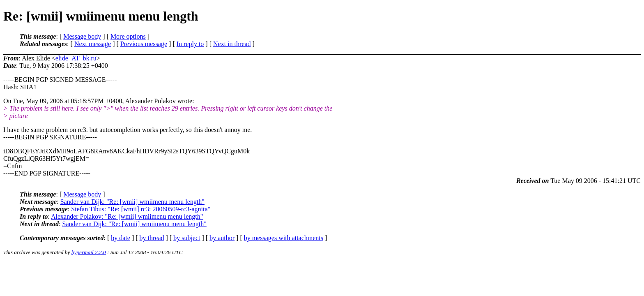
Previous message (144, 44)
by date (121, 238)
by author (222, 238)
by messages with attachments (284, 238)
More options (128, 36)
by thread (152, 238)
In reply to (190, 44)
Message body (82, 36)
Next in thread (232, 44)
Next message (93, 44)
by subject (187, 238)
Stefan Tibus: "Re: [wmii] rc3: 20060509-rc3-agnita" (141, 209)
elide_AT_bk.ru (76, 58)
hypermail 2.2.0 (89, 252)
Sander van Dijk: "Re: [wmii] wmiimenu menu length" (132, 202)
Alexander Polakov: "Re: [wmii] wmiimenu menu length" (127, 216)
